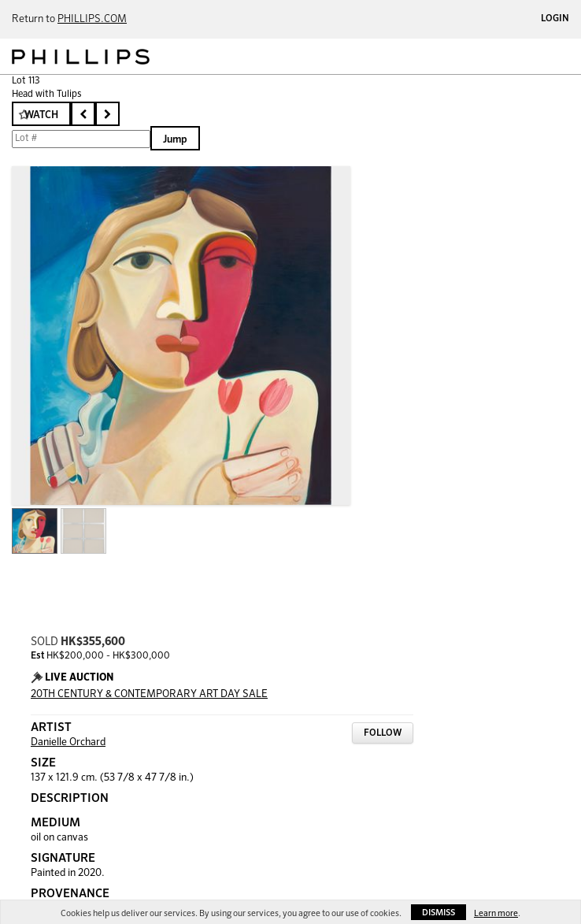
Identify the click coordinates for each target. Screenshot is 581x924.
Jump (175, 140)
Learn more (496, 913)
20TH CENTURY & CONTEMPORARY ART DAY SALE (149, 694)
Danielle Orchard (68, 742)
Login (555, 19)
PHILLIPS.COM (92, 19)
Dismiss (439, 913)
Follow (383, 733)
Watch (41, 115)
